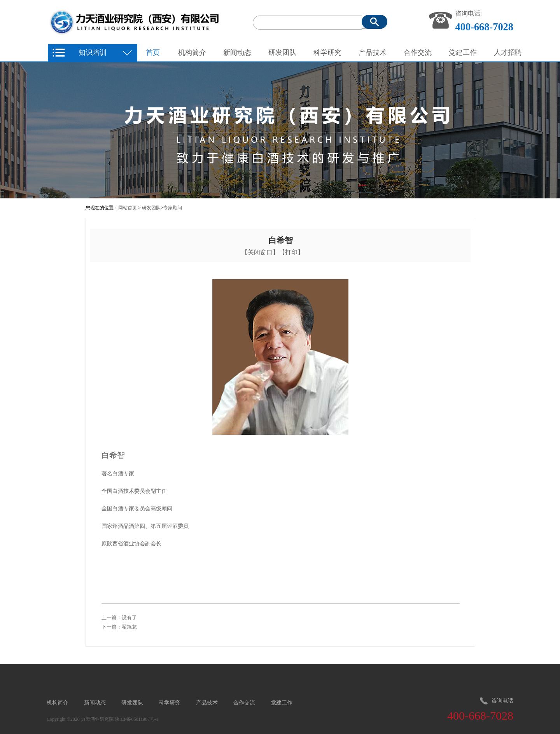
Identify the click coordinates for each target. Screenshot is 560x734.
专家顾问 (173, 208)
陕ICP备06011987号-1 (136, 719)
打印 (291, 252)
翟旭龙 (129, 627)
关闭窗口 (260, 252)
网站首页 (128, 208)
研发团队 (151, 208)
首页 (153, 53)
